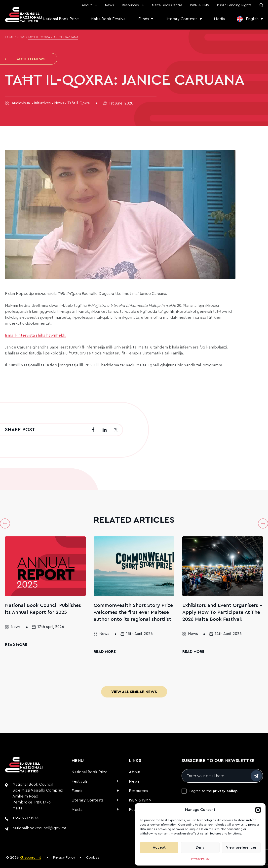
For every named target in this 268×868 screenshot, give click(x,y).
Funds (144, 19)
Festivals (79, 781)
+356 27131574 (26, 818)
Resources (130, 5)
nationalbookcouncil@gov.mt (39, 828)
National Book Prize (61, 19)
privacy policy (225, 791)
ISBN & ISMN (200, 5)
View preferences (241, 848)
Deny (200, 848)
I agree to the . (214, 791)
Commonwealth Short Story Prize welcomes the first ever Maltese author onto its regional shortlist (133, 612)
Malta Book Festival (109, 19)
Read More (16, 645)
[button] (258, 810)
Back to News (25, 59)
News (110, 5)
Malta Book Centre (167, 5)
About (87, 5)
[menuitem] (250, 19)
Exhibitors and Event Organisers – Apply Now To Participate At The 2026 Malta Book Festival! (222, 612)
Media (219, 19)
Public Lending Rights (234, 5)
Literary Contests (181, 19)
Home (9, 37)
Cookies (93, 858)
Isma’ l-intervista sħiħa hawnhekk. (36, 335)
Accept (159, 848)
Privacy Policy (200, 859)
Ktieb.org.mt (30, 858)
